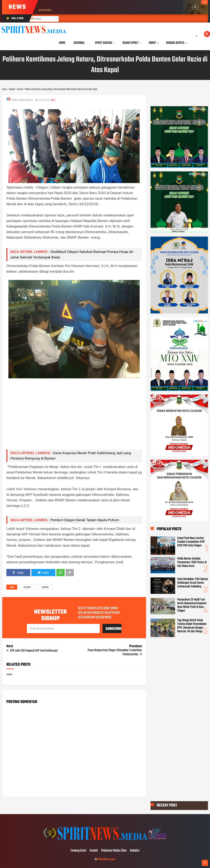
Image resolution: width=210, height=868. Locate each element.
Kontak (94, 851)
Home (62, 43)
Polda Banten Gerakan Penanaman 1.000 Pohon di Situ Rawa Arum (192, 562)
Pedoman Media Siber (114, 851)
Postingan (36, 19)
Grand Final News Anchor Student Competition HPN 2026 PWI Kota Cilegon (191, 542)
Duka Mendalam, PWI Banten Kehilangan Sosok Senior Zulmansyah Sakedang (193, 583)
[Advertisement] (74, 418)
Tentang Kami (78, 851)
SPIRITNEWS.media (106, 859)
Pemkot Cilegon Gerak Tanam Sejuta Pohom (85, 520)
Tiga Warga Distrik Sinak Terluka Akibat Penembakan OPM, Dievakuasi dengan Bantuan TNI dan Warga (192, 626)
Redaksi (135, 851)
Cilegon (27, 587)
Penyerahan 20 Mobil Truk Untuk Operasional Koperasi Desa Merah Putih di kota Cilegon (192, 605)
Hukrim (45, 587)
